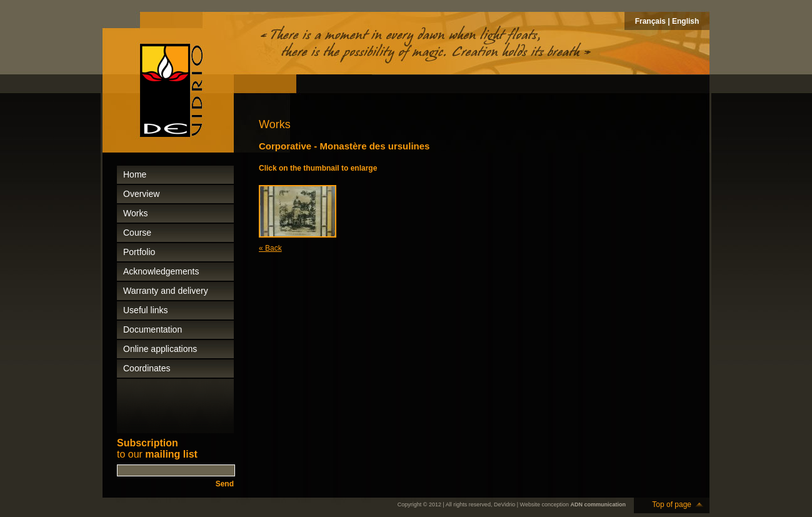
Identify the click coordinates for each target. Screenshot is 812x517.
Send (225, 484)
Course (137, 233)
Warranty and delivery (166, 291)
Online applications (160, 349)
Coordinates (147, 368)
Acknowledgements (161, 271)
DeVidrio (504, 504)
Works (135, 213)
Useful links (146, 310)
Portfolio (139, 252)
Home (135, 174)
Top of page (672, 504)
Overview (141, 194)
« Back (270, 248)
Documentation (153, 329)
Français (650, 21)
